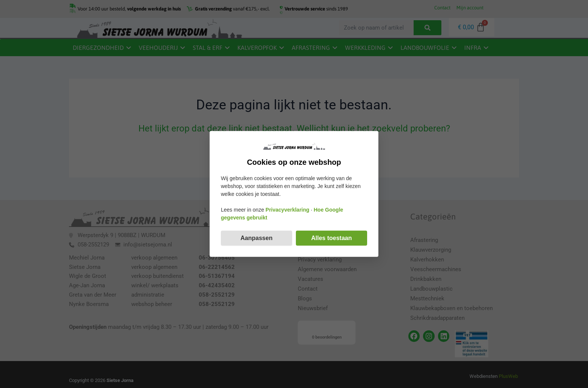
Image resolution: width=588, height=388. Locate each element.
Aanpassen (256, 238)
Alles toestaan (331, 238)
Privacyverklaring (287, 210)
